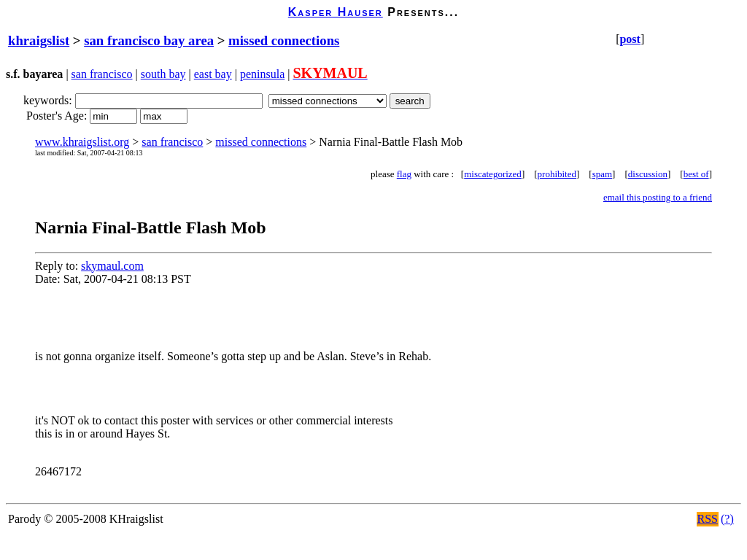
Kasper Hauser (336, 12)
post (630, 39)
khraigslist (39, 40)
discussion (648, 174)
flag (404, 174)
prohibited (557, 174)
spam (602, 174)
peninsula (262, 74)
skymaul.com (112, 266)
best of (696, 174)
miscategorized (493, 174)
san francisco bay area (149, 40)
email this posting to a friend (658, 197)
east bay (213, 74)
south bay (163, 74)
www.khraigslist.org (82, 142)
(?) (727, 519)
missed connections (284, 40)
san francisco (102, 74)
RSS (708, 519)
